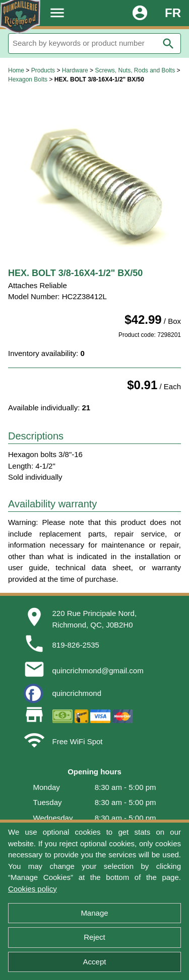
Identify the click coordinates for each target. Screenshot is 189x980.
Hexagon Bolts (28, 79)
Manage (94, 913)
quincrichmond (77, 693)
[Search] (94, 43)
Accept (95, 962)
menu (57, 13)
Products (43, 70)
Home (16, 70)
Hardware (75, 70)
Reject (94, 937)
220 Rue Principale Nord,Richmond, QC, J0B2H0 (95, 619)
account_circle (140, 13)
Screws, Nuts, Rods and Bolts (135, 70)
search (168, 44)
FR (173, 13)
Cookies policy (33, 889)
